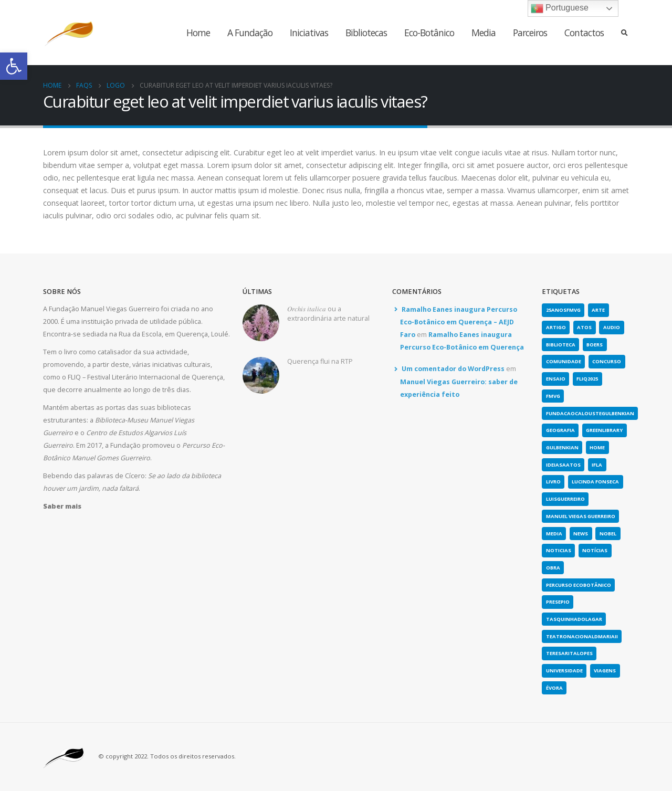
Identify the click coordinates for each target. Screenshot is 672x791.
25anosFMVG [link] (563, 310)
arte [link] (598, 310)
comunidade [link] (564, 361)
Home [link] (198, 33)
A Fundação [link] (250, 33)
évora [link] (554, 688)
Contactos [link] (584, 33)
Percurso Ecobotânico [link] (579, 585)
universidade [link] (564, 671)
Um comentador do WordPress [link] (453, 369)
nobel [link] (608, 534)
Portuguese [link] (560, 8)
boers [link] (595, 345)
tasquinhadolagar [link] (574, 619)
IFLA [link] (597, 465)
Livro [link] (553, 482)
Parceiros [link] (530, 33)
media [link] (554, 534)
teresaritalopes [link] (569, 653)
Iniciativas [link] (309, 33)
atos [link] (584, 327)
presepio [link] (558, 602)
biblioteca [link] (561, 345)
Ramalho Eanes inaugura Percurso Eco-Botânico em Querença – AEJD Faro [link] (459, 322)
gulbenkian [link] (562, 447)
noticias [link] (559, 550)
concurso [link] (607, 361)
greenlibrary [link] (604, 430)
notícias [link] (595, 550)
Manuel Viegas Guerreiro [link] (581, 516)
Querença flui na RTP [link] (320, 361)
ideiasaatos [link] (563, 465)
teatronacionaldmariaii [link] (582, 636)
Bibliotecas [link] (366, 33)
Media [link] (484, 33)
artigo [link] (556, 327)
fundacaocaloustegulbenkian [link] (590, 413)
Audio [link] (612, 327)
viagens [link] (605, 671)
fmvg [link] (553, 396)
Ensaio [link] (556, 379)
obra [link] (553, 568)
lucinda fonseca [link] (595, 482)
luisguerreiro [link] (565, 499)
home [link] (597, 447)
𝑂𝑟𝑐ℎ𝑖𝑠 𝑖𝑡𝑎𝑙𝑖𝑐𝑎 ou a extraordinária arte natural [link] (328, 314)
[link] (14, 66)
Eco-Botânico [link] (429, 33)
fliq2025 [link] (587, 379)
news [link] (581, 534)
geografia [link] (560, 430)
